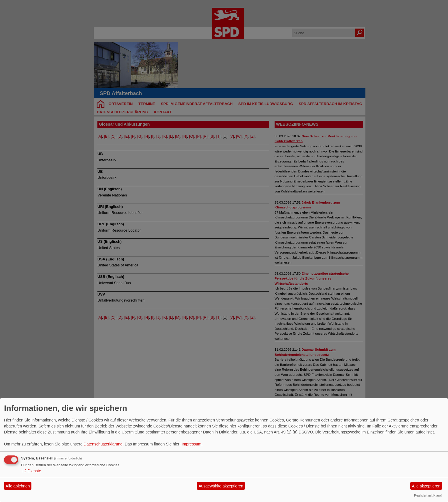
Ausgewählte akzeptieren (221, 486)
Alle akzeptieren (426, 486)
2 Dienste (31, 471)
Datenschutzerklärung (103, 444)
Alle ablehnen (18, 486)
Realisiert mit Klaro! (428, 495)
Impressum (192, 444)
